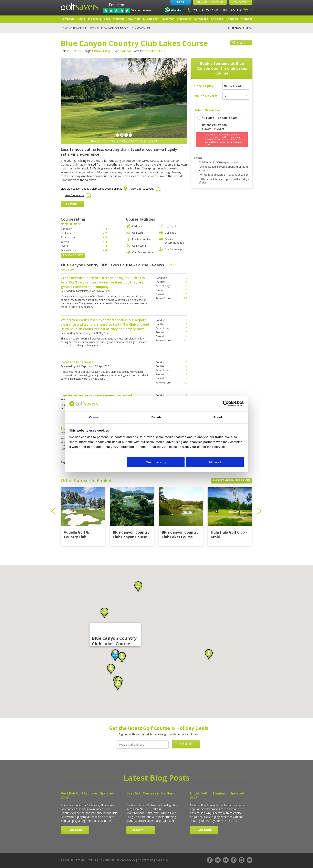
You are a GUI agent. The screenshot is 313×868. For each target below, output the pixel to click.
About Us (67, 860)
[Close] (136, 627)
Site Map (81, 860)
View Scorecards (78, 196)
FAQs (181, 2)
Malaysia (119, 19)
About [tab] (218, 417)
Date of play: (204, 86)
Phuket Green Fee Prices (232, 480)
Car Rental (163, 860)
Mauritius (134, 19)
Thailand (232, 19)
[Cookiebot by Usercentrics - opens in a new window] (226, 404)
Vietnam (246, 19)
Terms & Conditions (101, 860)
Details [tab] (157, 417)
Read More (72, 204)
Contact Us (241, 2)
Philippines (184, 19)
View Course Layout (146, 190)
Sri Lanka (217, 19)
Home (64, 28)
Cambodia (68, 19)
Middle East (151, 19)
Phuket (90, 28)
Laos (107, 19)
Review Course (73, 255)
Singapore (201, 19)
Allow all (215, 462)
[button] (115, 656)
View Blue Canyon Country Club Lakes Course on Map (94, 189)
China (81, 19)
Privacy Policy (126, 860)
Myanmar (168, 19)
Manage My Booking (210, 2)
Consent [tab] (95, 417)
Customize (156, 462)
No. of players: (206, 96)
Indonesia (95, 19)
